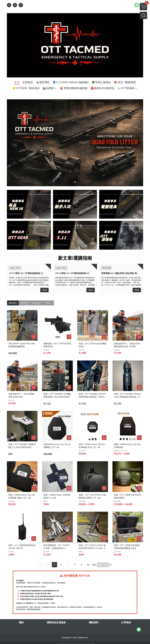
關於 (22, 623)
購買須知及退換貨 (56, 623)
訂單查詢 (126, 623)
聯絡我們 (94, 623)
